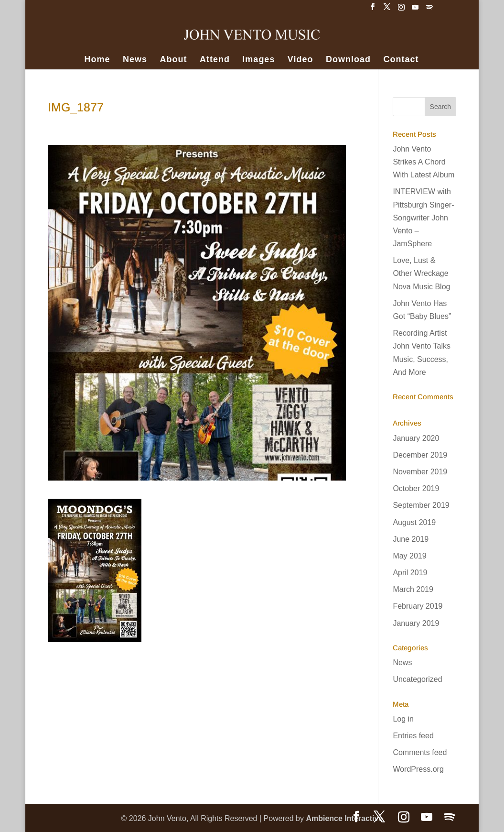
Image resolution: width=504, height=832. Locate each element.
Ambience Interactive (344, 818)
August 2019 (414, 522)
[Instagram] (401, 10)
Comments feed (420, 752)
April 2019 (410, 573)
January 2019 (416, 623)
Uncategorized (417, 679)
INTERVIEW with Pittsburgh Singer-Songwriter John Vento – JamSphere (423, 218)
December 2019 (420, 455)
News (135, 60)
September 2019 (421, 505)
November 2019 (420, 472)
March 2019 (413, 589)
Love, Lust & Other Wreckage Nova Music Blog (421, 273)
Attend (215, 60)
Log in (403, 719)
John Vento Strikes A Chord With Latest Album (424, 162)
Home (97, 60)
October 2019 (416, 488)
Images (258, 60)
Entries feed (413, 736)
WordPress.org (418, 769)
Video (300, 60)
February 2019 (418, 606)
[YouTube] (415, 10)
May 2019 (409, 556)
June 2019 (411, 539)
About (173, 60)
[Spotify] (429, 10)
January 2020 (416, 438)
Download (348, 60)
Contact (401, 60)
